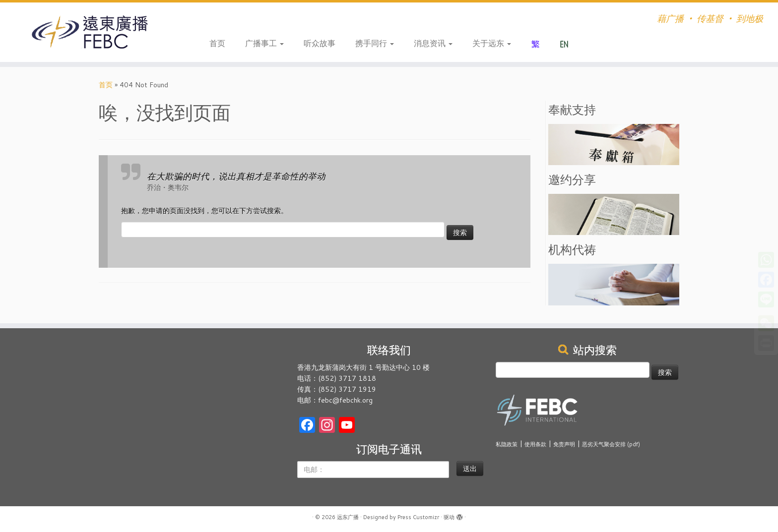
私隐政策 (507, 444)
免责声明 (564, 444)
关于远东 (492, 43)
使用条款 (535, 444)
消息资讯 (433, 43)
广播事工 (264, 43)
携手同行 (375, 43)
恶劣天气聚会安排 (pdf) (611, 444)
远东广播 (348, 517)
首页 (217, 43)
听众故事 (320, 43)
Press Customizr (418, 517)
